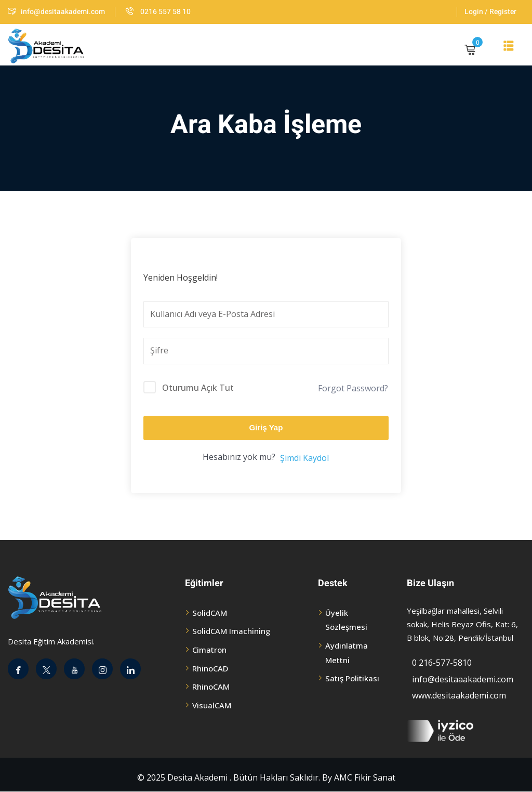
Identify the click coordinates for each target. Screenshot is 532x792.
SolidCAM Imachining (231, 631)
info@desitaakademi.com (56, 12)
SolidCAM (210, 613)
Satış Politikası (352, 678)
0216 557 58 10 (158, 12)
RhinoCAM (211, 687)
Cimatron (209, 650)
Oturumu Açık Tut (198, 388)
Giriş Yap (266, 427)
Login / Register (490, 12)
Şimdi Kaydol (304, 458)
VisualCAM (212, 705)
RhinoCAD (210, 668)
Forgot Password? (353, 388)
